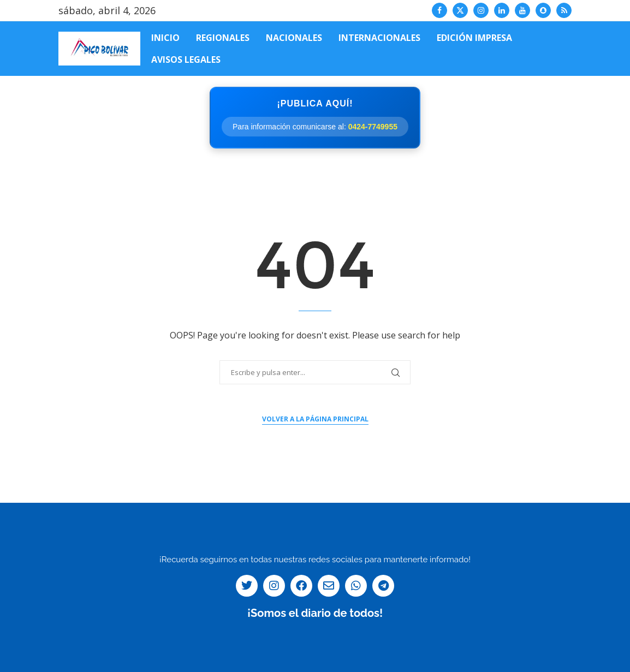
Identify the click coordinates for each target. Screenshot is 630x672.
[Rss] (564, 10)
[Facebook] (439, 10)
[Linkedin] (502, 10)
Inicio (165, 38)
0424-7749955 (373, 127)
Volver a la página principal (315, 419)
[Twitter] (460, 10)
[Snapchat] (543, 10)
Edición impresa (474, 38)
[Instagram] (481, 10)
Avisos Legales (186, 60)
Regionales (223, 38)
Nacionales (294, 38)
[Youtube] (522, 10)
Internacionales (379, 38)
